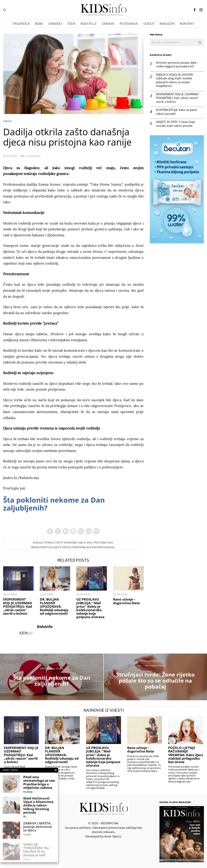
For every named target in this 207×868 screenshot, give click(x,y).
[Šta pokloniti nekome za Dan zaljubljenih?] (52, 677)
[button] (200, 42)
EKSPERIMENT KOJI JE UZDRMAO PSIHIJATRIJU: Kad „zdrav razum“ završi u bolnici (18, 606)
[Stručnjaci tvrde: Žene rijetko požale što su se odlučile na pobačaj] (155, 677)
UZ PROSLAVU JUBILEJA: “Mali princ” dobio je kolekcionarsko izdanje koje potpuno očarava (90, 608)
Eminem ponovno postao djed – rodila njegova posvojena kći (177, 65)
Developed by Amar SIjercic (103, 836)
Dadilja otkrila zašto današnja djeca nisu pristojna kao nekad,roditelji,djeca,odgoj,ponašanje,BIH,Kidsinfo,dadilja (73, 545)
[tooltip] (195, 10)
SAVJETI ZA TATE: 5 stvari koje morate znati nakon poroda (175, 124)
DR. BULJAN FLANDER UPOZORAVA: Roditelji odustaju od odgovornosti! (54, 606)
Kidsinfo (36, 156)
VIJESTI (7, 121)
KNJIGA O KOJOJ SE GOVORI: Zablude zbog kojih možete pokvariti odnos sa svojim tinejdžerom (175, 80)
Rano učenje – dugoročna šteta (126, 601)
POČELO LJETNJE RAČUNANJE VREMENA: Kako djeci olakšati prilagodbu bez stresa (186, 755)
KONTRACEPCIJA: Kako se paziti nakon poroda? (176, 112)
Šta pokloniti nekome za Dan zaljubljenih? (54, 504)
